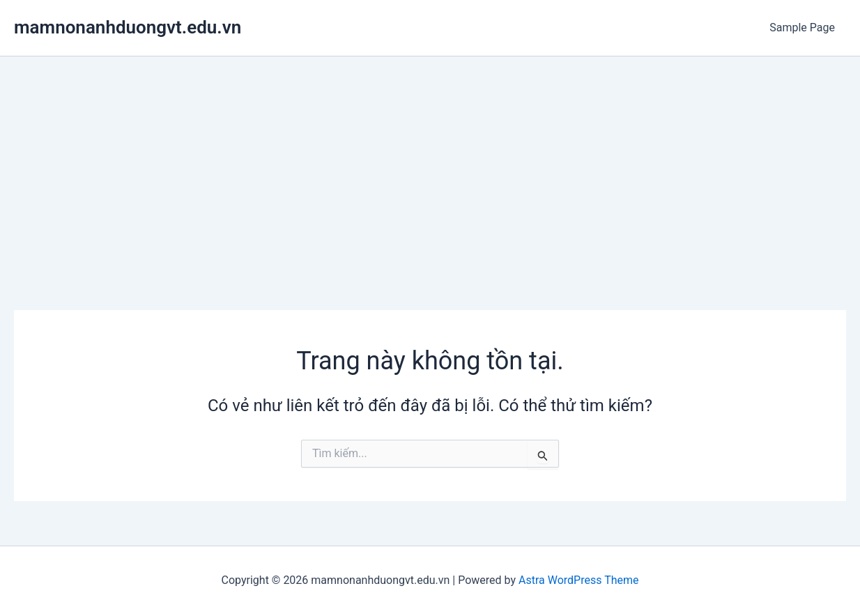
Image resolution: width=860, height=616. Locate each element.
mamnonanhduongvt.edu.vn (128, 27)
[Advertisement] (430, 161)
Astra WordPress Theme (578, 580)
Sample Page (802, 28)
